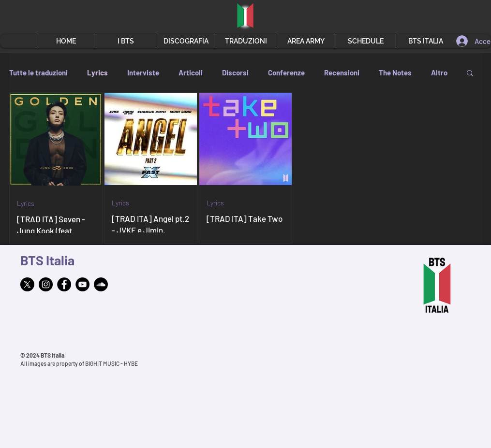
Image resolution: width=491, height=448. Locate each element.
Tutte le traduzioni (38, 72)
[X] (27, 284)
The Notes (395, 72)
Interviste (143, 72)
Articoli (191, 72)
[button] (126, 41)
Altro (439, 72)
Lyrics (97, 72)
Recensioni (342, 72)
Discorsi (235, 72)
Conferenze (286, 72)
